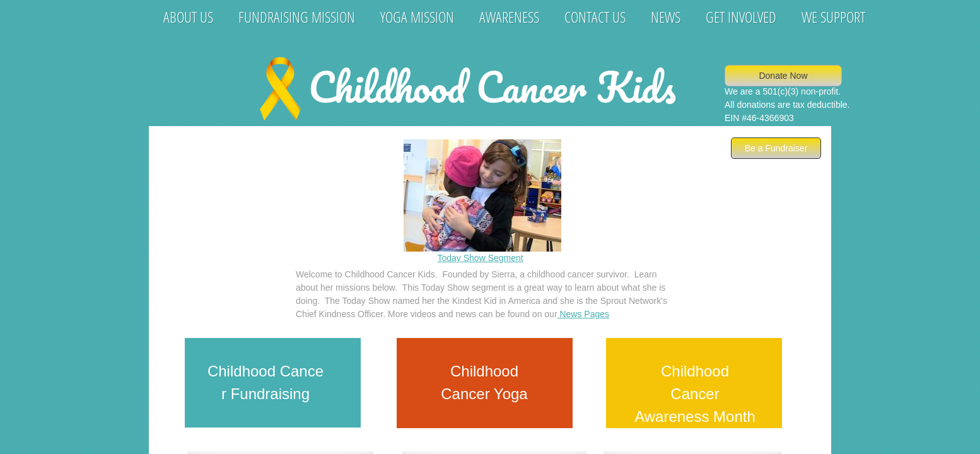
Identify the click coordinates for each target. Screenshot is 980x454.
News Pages (583, 314)
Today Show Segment (481, 258)
